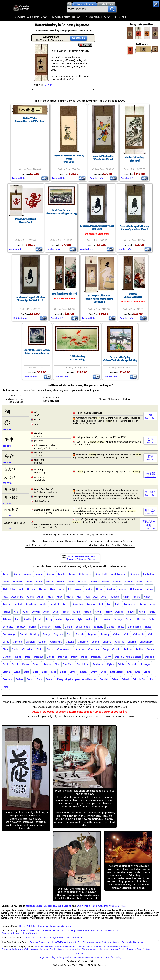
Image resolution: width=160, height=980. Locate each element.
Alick (59, 597)
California (139, 634)
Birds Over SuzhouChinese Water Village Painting (61, 212)
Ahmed (129, 582)
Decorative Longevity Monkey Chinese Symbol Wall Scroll (134, 228)
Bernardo (45, 627)
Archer (6, 612)
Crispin (116, 649)
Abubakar (148, 574)
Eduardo (132, 664)
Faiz (152, 679)
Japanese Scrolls (48, 949)
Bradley (35, 634)
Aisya (52, 589)
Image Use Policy (47, 957)
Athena (7, 619)
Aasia (72, 574)
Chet (5, 649)
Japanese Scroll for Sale (139, 949)
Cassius (70, 642)
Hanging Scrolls (85, 947)
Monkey (49, 85)
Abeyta (135, 574)
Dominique (83, 664)
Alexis (30, 597)
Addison (17, 582)
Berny (58, 627)
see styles (8, 429)
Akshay (111, 589)
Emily (94, 672)
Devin (26, 664)
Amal (104, 597)
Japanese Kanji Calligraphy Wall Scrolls (48, 906)
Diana (47, 664)
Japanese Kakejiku (44, 947)
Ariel (17, 612)
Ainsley (31, 589)
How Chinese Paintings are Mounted (71, 931)
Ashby (108, 612)
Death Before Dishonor (128, 657)
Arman (66, 612)
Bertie (68, 627)
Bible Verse (134, 627)
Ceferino (83, 642)
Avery (49, 619)
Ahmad (117, 582)
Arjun (46, 612)
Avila (59, 619)
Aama (17, 574)
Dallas (150, 649)
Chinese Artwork (90, 949)
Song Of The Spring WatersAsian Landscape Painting (37, 352)
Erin (138, 672)
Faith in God (139, 679)
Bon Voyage (9, 634)
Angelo (91, 604)
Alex (5, 597)
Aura (17, 619)
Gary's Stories (57, 938)
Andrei (55, 604)
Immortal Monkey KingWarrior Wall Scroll (103, 158)
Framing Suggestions (40, 942)
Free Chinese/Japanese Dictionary (94, 942)
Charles (120, 642)
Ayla (80, 619)
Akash (79, 589)
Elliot (63, 672)
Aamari (28, 574)
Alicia (50, 597)
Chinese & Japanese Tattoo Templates (21, 933)
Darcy (74, 657)
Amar (126, 597)
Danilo (51, 657)
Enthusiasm (117, 672)
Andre (44, 604)
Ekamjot (146, 664)
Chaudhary (146, 642)
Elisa (27, 672)
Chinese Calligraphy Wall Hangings (111, 947)
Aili (21, 589)
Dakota (128, 649)
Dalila (139, 649)
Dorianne (98, 664)
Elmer (73, 672)
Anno (143, 604)
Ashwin (131, 612)
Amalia (115, 597)
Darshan (96, 657)
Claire (40, 649)
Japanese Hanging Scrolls (112, 949)
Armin (77, 612)
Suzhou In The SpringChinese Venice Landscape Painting (120, 359)
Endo (103, 672)
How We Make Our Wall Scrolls (36, 931)
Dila (57, 664)
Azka (107, 619)
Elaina (6, 672)
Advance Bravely (100, 582)
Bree (70, 634)
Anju (117, 604)
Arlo (56, 612)
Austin (27, 619)
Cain (127, 634)
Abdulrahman (119, 574)
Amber (148, 597)
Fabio (115, 679)
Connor (80, 649)
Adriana (82, 582)
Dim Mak (68, 664)
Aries (26, 612)
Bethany (98, 627)
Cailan (117, 634)
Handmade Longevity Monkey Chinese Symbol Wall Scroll (30, 299)
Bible (121, 627)
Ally (79, 597)
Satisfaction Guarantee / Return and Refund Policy (97, 957)
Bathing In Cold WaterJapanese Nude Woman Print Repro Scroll (99, 299)
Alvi (96, 597)
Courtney (94, 649)
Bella (152, 619)
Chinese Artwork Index (69, 949)
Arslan (87, 612)
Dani (28, 657)
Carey (6, 642)
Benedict (8, 627)
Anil (101, 604)
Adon (71, 582)
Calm (151, 634)
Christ (15, 649)
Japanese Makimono (65, 947)
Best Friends (83, 627)
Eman (83, 672)
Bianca (111, 627)
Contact (121, 17)
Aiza (62, 589)
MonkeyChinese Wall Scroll (133, 295)
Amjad (18, 604)
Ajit (70, 589)
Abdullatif (102, 574)
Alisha (69, 597)
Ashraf (119, 612)
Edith (121, 664)
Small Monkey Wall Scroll (64, 294)
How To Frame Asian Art (64, 942)
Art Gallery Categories (38, 926)
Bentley (21, 627)
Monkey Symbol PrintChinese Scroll (26, 221)
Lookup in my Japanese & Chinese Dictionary (82, 558)
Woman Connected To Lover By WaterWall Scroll (69, 159)
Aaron (50, 574)
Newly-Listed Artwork (61, 926)
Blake (148, 627)
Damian (7, 657)
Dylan (111, 664)
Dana (18, 657)
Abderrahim (85, 574)
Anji (109, 604)
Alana (122, 589)
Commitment (65, 649)
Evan (39, 679)
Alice (40, 597)
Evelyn (50, 679)
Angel (66, 604)
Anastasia (31, 604)
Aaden (6, 574)
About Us (30, 938)
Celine (95, 642)
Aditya (60, 582)
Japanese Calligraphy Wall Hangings (20, 949)
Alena (150, 589)
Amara (136, 597)
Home (22, 926)
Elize (45, 672)
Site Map (80, 953)
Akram (100, 589)
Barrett (130, 619)
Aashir (61, 574)
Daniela (39, 657)
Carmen (17, 642)
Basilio (141, 619)
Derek (15, 664)
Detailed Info (19, 178)
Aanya (40, 574)
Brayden (58, 634)
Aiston (42, 589)
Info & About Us (97, 17)
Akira (89, 589)
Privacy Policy (64, 957)
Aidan (149, 582)
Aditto (49, 582)
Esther (19, 679)
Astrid (152, 612)
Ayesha (70, 619)
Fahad (125, 679)
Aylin (89, 619)
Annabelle (130, 604)
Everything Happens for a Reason (76, 679)
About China (42, 938)
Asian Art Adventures (76, 938)
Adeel (39, 582)
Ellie (54, 672)
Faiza (6, 687)
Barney (118, 619)
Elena (17, 672)
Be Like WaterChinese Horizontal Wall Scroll (30, 120)
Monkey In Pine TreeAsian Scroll (134, 159)
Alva (87, 597)
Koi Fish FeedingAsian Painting (77, 358)
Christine (27, 649)
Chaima (107, 642)
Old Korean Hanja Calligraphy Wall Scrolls (101, 906)
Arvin (98, 612)
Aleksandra (136, 589)
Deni (5, 664)
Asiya (142, 612)
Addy (29, 582)
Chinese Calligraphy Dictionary (128, 942)
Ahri (140, 582)
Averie (38, 619)
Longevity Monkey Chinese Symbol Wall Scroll (97, 228)
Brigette (93, 634)
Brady (46, 634)
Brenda (80, 634)
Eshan (147, 672)
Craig (106, 649)
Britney (105, 634)
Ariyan (36, 612)
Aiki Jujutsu (9, 589)
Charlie (132, 642)
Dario (84, 657)
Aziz (98, 619)
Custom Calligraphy (31, 17)
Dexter (36, 664)
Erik (129, 672)
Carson (42, 642)
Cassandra (56, 642)
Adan (6, 582)
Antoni (153, 604)
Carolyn (30, 642)
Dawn (108, 657)
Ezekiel (104, 679)
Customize (79, 38)
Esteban (7, 679)
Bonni (23, 634)
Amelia (7, 604)
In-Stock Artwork (66, 17)
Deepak (149, 657)
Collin (50, 649)
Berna (33, 627)
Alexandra (17, 597)
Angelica (78, 604)
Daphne (63, 657)
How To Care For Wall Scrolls (105, 931)
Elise (36, 672)
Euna (30, 679)
